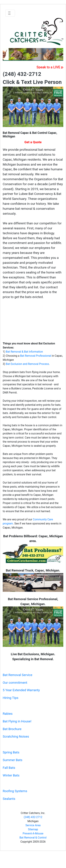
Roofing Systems (15, 791)
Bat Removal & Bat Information (24, 352)
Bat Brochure (12, 729)
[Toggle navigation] (10, 13)
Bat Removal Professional (36, 356)
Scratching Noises (16, 736)
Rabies (8, 714)
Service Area (33, 825)
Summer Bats (13, 760)
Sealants (9, 799)
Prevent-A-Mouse (33, 833)
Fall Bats (9, 768)
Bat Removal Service (18, 675)
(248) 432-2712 (33, 817)
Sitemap (33, 829)
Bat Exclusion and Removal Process (27, 364)
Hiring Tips (11, 698)
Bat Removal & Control (33, 838)
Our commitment (15, 683)
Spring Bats (11, 752)
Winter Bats (11, 775)
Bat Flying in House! (17, 721)
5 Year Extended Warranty (21, 690)
